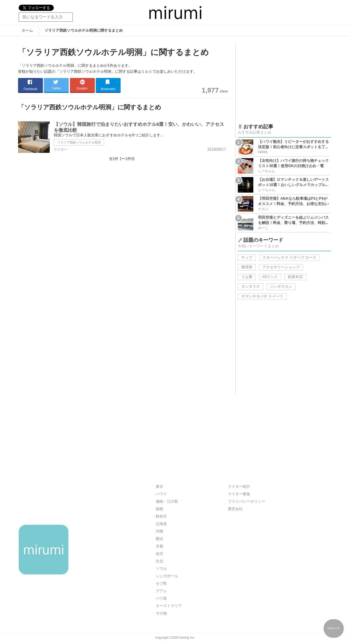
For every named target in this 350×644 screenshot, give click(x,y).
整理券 (247, 267)
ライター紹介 (239, 486)
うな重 (247, 277)
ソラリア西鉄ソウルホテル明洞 (79, 142)
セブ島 (161, 583)
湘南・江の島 (167, 501)
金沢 (159, 554)
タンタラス (251, 286)
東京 (159, 486)
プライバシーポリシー (246, 501)
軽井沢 (161, 516)
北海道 (161, 524)
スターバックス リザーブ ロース (290, 258)
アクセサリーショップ (281, 267)
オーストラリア (169, 606)
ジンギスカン (281, 286)
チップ (247, 258)
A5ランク (270, 277)
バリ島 (161, 598)
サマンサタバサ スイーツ (262, 296)
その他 (161, 613)
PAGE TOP (334, 628)
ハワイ (161, 494)
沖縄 (159, 531)
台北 (159, 561)
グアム (161, 591)
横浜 (159, 539)
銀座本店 (295, 277)
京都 (159, 546)
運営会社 (235, 509)
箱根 (159, 509)
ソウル (161, 569)
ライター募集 (239, 494)
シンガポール (167, 576)
